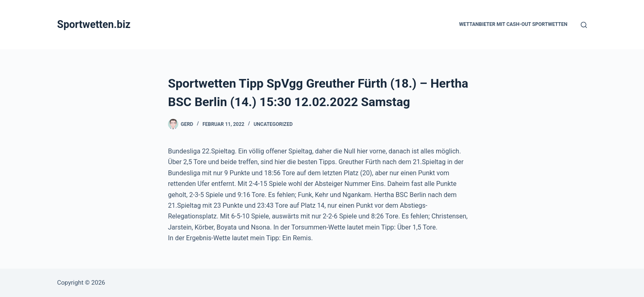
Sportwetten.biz (94, 24)
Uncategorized (273, 124)
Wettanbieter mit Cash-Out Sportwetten (513, 24)
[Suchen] (584, 25)
